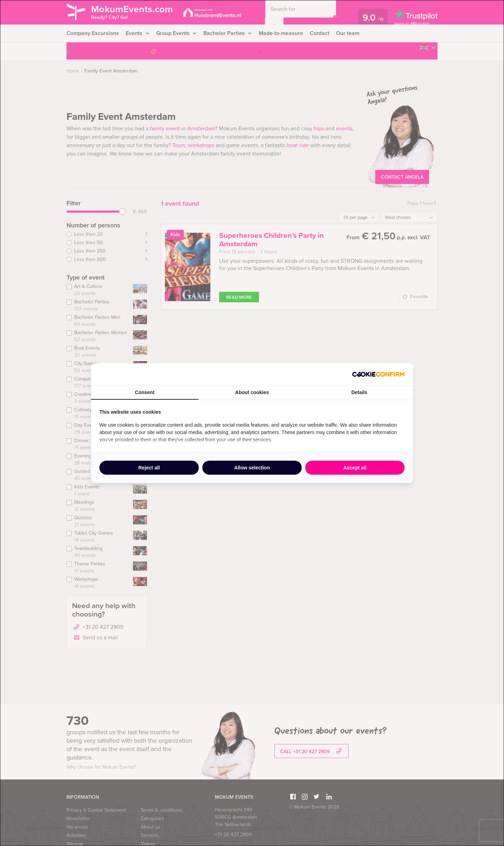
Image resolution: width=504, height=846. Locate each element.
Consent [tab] (145, 392)
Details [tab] (359, 392)
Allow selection (252, 468)
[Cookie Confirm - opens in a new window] (378, 374)
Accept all (355, 468)
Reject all (149, 468)
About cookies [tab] (252, 392)
